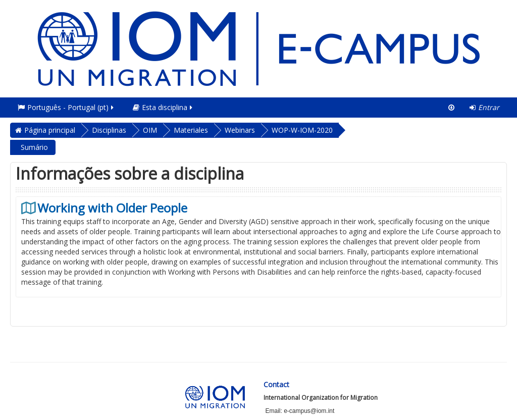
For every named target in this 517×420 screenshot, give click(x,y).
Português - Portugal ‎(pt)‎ (66, 107)
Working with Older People (112, 208)
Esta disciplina (163, 107)
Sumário (34, 147)
